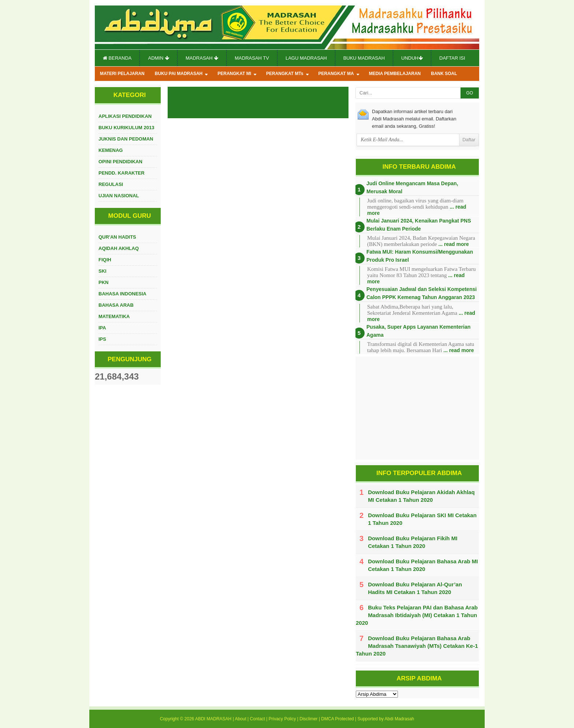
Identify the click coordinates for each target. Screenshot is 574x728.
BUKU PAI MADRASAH (179, 74)
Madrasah (202, 58)
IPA (102, 328)
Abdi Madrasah (400, 719)
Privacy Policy (282, 719)
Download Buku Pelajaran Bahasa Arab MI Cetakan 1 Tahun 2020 (423, 565)
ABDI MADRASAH (213, 719)
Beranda (117, 58)
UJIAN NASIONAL (119, 196)
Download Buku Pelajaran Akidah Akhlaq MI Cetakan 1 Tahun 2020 (421, 496)
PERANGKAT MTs (285, 74)
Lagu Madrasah (306, 58)
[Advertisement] (417, 408)
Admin (159, 58)
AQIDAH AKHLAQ (119, 248)
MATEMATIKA (114, 316)
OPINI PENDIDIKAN (120, 162)
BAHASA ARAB (116, 305)
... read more (454, 244)
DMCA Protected (337, 719)
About (240, 719)
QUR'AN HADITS (117, 237)
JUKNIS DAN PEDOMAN (126, 139)
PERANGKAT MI (234, 74)
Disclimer (308, 719)
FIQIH (105, 260)
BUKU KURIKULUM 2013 (126, 128)
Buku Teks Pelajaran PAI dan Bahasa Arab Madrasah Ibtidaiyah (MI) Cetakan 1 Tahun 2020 (417, 615)
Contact (258, 719)
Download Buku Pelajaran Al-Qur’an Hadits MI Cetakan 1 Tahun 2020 (415, 588)
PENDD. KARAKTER (122, 173)
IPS (102, 339)
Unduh (412, 58)
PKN (103, 282)
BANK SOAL (444, 74)
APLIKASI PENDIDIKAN (125, 116)
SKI (102, 271)
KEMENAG (111, 150)
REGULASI (111, 184)
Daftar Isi (452, 58)
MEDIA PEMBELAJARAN (395, 74)
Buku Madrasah (364, 58)
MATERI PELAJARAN (122, 74)
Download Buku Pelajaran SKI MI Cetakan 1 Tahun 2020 (422, 519)
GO (469, 93)
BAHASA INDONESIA (122, 294)
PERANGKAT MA (336, 74)
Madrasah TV (252, 58)
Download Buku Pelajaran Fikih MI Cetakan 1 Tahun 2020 (413, 542)
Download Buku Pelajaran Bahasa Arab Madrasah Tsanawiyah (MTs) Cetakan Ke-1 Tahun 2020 (417, 646)
